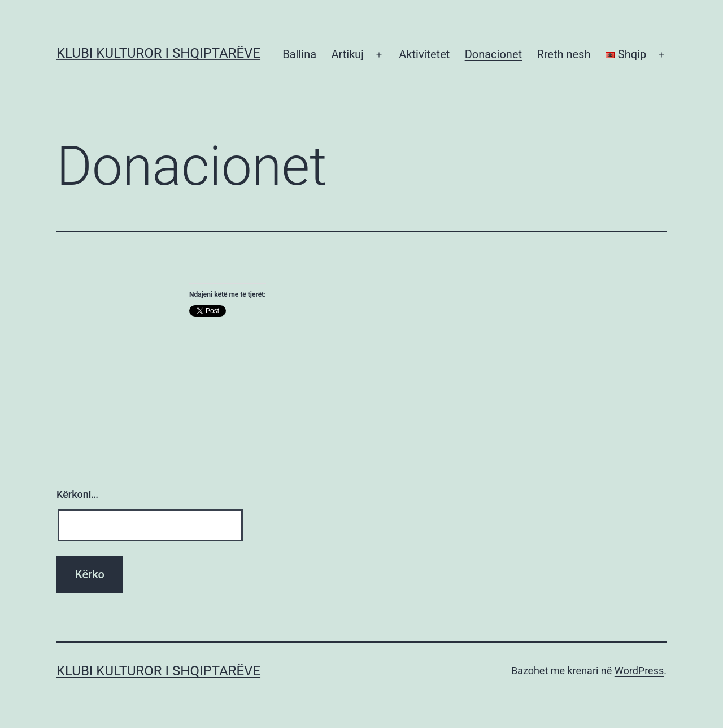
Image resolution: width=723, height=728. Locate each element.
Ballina (299, 54)
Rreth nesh (563, 54)
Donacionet (493, 54)
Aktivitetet (424, 54)
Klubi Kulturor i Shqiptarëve (158, 53)
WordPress (639, 671)
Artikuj (347, 54)
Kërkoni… (77, 494)
